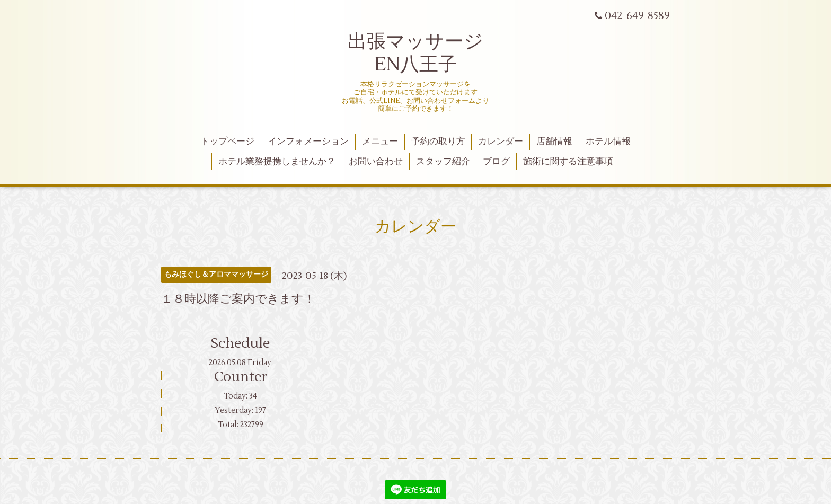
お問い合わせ (376, 162)
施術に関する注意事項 (568, 162)
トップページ (227, 142)
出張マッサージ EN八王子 (415, 53)
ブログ (496, 162)
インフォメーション (308, 142)
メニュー (380, 142)
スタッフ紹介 (443, 162)
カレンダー (501, 142)
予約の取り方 (438, 142)
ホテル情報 (608, 142)
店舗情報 (554, 142)
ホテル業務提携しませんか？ (277, 162)
